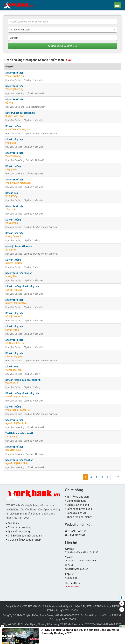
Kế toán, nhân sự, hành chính (20, 113)
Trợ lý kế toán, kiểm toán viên (20, 433)
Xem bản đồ (71, 578)
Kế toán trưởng (13, 126)
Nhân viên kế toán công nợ (19, 273)
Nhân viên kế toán (14, 73)
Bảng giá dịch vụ (75, 513)
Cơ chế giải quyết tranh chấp (24, 540)
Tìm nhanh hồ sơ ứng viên (63, 46)
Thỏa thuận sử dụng (19, 527)
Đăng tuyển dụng (76, 501)
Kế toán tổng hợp (14, 140)
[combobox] (62, 30)
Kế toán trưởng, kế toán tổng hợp (22, 286)
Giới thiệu (13, 523)
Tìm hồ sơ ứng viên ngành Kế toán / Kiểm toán (38, 60)
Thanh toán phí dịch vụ (79, 517)
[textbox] (62, 22)
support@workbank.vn (77, 569)
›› (118, 477)
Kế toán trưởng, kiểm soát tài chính (23, 380)
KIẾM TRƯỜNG (76, 535)
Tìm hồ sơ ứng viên (77, 497)
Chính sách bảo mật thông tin (24, 536)
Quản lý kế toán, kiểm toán (19, 246)
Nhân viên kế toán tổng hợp (19, 460)
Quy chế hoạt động (18, 532)
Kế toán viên (12, 193)
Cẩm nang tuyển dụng (78, 509)
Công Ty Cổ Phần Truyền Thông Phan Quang (28, 615)
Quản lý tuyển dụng (77, 505)
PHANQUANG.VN (78, 531)
